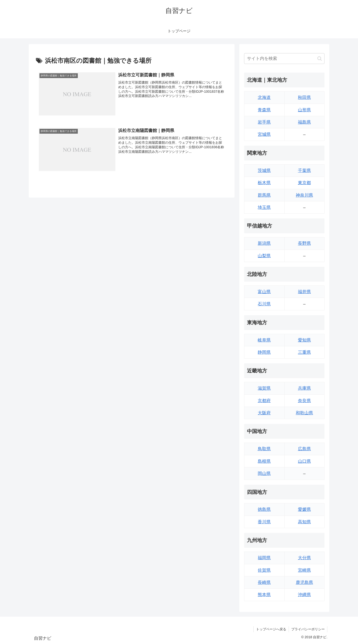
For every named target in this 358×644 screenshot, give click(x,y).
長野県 (304, 243)
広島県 (304, 449)
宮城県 (264, 134)
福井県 (304, 292)
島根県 (264, 461)
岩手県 (264, 122)
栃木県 (264, 183)
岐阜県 (264, 340)
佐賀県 (264, 570)
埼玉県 (264, 207)
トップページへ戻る (271, 629)
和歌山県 (304, 413)
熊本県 (264, 595)
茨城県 (264, 171)
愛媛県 (304, 509)
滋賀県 (264, 388)
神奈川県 (304, 195)
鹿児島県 (304, 582)
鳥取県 (264, 449)
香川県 (264, 522)
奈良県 (304, 401)
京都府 (264, 401)
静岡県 (264, 352)
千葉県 (304, 171)
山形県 (304, 110)
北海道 (264, 97)
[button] (320, 59)
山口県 (304, 461)
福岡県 (264, 558)
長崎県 (264, 582)
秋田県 (304, 97)
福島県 (304, 122)
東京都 (304, 183)
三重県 (304, 352)
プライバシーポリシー (308, 629)
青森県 (264, 110)
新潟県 (264, 243)
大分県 (304, 558)
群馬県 (264, 195)
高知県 (304, 522)
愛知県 (304, 340)
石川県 (264, 304)
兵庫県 (304, 388)
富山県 (264, 292)
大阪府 (264, 413)
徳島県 (264, 509)
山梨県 (264, 256)
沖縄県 (304, 595)
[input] (284, 59)
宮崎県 (304, 570)
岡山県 (264, 473)
